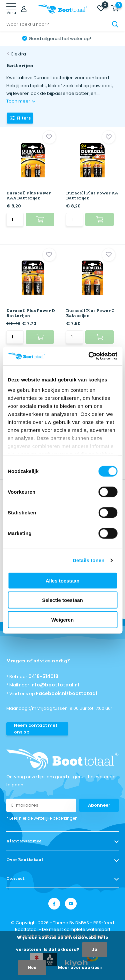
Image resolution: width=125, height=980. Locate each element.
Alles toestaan (63, 580)
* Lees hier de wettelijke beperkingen (42, 818)
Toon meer (21, 101)
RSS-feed (104, 923)
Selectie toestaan (62, 600)
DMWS (82, 923)
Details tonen (88, 560)
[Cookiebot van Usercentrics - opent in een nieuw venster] (89, 356)
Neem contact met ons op (36, 729)
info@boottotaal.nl (55, 685)
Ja (95, 949)
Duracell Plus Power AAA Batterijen (29, 195)
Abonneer (99, 805)
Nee (32, 967)
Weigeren (62, 619)
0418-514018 (43, 676)
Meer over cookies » (80, 967)
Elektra (19, 54)
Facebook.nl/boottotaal (66, 693)
